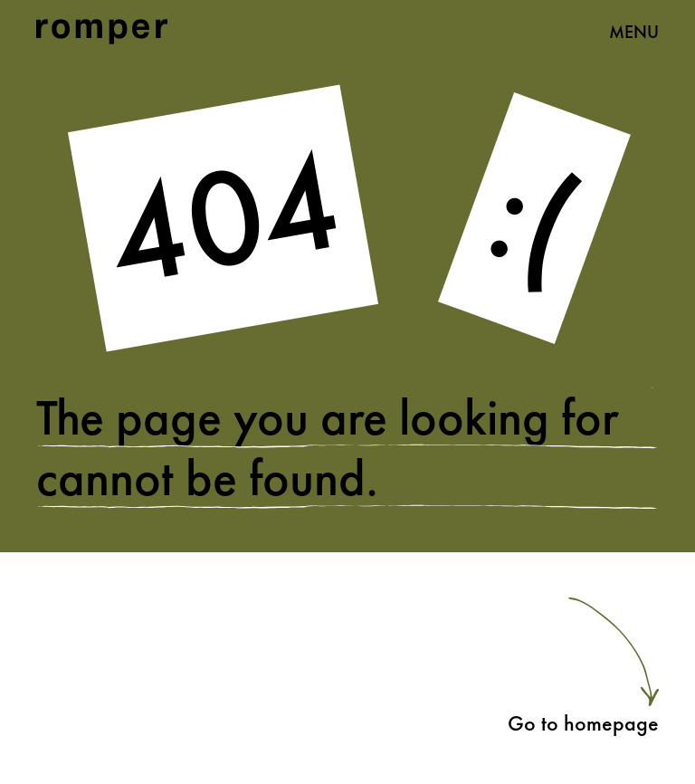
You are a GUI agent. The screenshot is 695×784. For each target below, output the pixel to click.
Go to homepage (583, 723)
